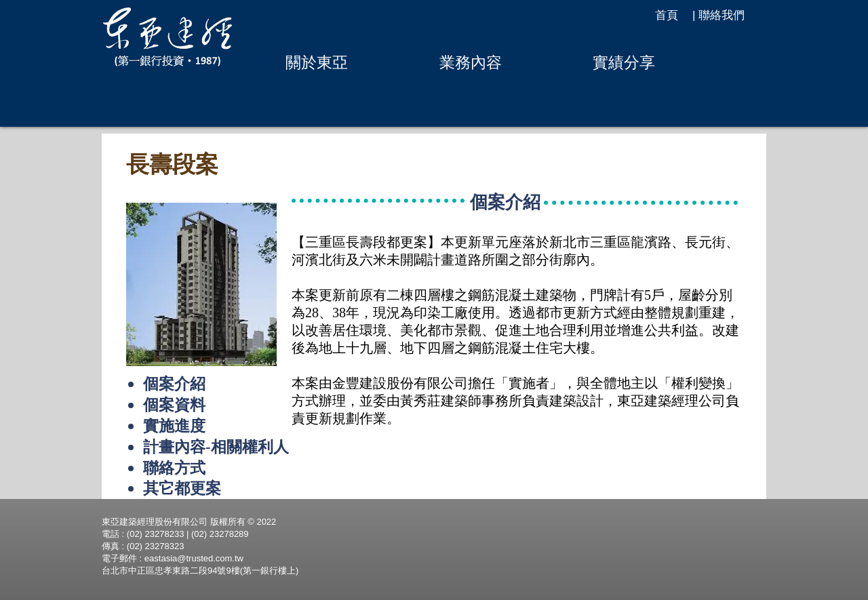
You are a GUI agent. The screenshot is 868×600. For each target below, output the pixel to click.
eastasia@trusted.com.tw (194, 558)
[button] (316, 62)
